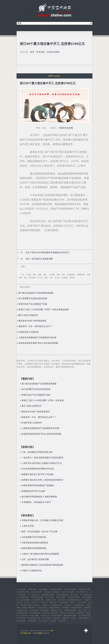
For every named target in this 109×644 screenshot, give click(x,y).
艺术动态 (41, 52)
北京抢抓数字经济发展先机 (34, 537)
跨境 (46, 278)
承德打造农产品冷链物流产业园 (33, 304)
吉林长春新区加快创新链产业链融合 (38, 485)
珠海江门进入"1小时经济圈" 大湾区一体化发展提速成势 (44, 310)
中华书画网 (38, 633)
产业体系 (65, 278)
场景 (89, 275)
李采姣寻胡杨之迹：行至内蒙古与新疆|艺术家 (42, 520)
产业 (23, 275)
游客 (40, 275)
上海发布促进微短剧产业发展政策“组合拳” (38, 337)
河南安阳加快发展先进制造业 (35, 543)
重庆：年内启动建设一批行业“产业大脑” (40, 532)
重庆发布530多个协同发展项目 (32, 321)
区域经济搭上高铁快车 (29, 332)
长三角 (40, 278)
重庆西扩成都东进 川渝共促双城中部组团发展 (42, 565)
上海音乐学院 (28, 526)
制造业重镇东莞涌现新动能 (34, 548)
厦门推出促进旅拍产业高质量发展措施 (36, 293)
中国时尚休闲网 (66, 128)
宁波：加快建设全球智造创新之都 (37, 452)
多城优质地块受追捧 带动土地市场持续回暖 (38, 343)
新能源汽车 (81, 275)
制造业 (72, 278)
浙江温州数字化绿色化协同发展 (33, 298)
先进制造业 (71, 275)
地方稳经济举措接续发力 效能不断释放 (39, 497)
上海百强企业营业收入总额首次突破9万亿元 (42, 463)
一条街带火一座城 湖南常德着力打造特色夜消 (42, 458)
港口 (26, 278)
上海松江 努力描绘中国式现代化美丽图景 (40, 554)
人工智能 (52, 275)
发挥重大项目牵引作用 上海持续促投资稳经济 (42, 480)
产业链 (29, 275)
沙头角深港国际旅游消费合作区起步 (38, 469)
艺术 (51, 278)
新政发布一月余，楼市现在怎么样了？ (36, 326)
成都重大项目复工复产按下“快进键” (38, 474)
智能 (58, 275)
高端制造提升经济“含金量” (33, 491)
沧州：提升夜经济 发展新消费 (39, 259)
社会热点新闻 (53, 52)
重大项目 (33, 278)
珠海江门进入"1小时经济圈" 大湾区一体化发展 (43, 400)
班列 (64, 275)
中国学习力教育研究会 (32, 571)
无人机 (57, 278)
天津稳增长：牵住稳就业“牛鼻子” (37, 502)
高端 (34, 275)
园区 (45, 275)
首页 (32, 52)
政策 (21, 278)
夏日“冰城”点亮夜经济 (28, 315)
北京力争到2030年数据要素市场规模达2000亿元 (47, 252)
